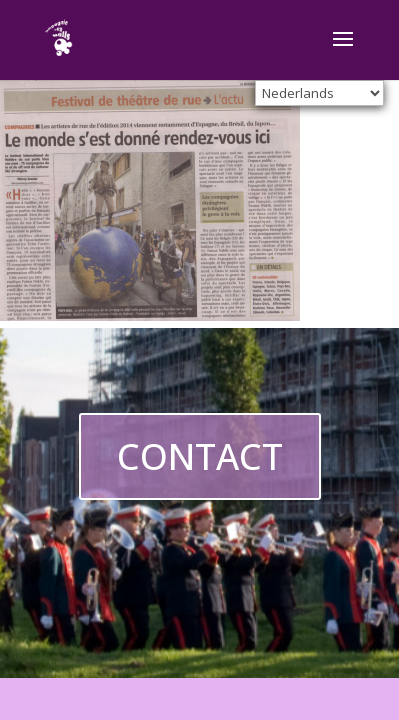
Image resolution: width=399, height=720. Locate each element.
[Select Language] (319, 93)
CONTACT (200, 456)
